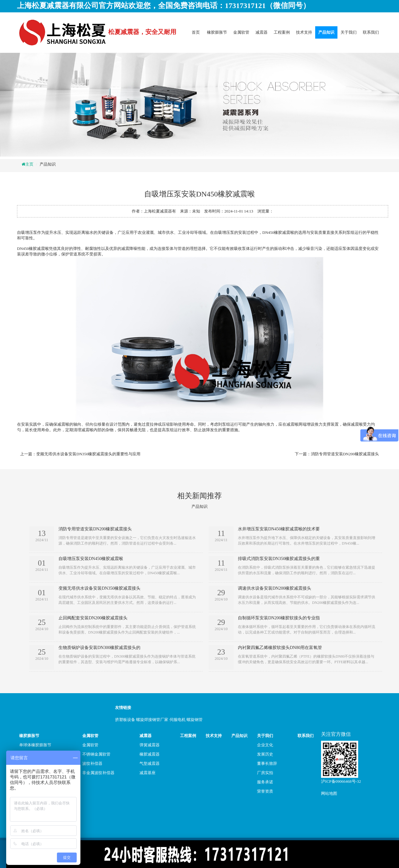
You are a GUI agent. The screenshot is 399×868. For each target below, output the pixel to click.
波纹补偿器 (92, 763)
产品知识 (326, 32)
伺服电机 (178, 720)
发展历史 (265, 754)
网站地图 (329, 793)
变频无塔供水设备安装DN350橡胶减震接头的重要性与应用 (88, 454)
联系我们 (371, 32)
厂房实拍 (265, 773)
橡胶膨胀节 (217, 32)
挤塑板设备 (125, 720)
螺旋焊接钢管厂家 (152, 720)
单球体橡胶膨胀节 (35, 745)
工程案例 (282, 32)
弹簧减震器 (150, 745)
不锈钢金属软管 (96, 754)
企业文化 (265, 745)
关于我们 (349, 32)
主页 (29, 164)
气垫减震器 (150, 763)
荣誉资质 (265, 791)
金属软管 (241, 32)
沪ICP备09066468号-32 (341, 781)
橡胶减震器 (150, 754)
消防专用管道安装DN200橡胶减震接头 (345, 454)
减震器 (262, 32)
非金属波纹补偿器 (98, 773)
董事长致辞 (267, 763)
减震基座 (148, 773)
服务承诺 (265, 782)
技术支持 (304, 32)
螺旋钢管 (195, 720)
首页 (196, 32)
